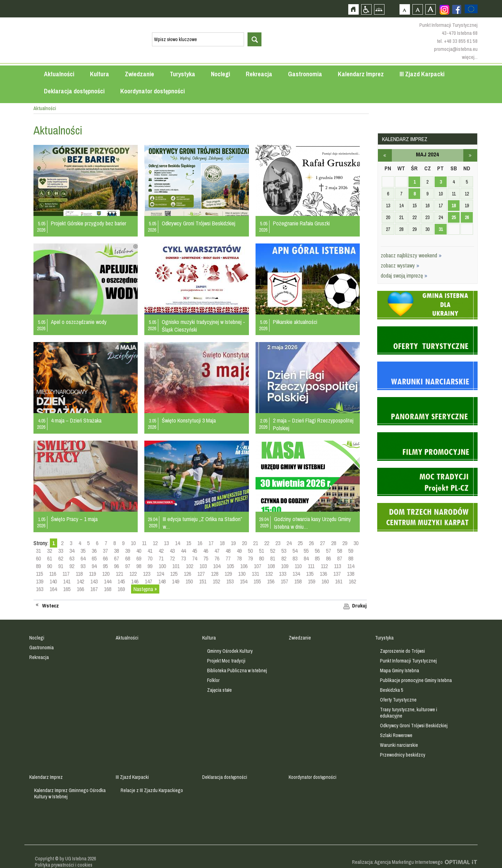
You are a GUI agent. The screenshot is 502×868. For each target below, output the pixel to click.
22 (267, 543)
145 (121, 581)
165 (67, 589)
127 (201, 574)
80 (261, 558)
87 (340, 558)
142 (80, 581)
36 (94, 551)
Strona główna (353, 9)
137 (337, 574)
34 (72, 551)
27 (322, 543)
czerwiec (470, 155)
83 (295, 558)
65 (94, 558)
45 (195, 551)
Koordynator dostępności (153, 91)
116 (53, 574)
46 (206, 551)
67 (116, 558)
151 (203, 581)
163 (40, 589)
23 (278, 543)
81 (273, 558)
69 (139, 558)
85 (317, 558)
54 (295, 551)
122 (133, 574)
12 (155, 543)
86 (328, 558)
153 (230, 581)
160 (325, 581)
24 (289, 543)
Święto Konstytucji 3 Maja (189, 420)
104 (217, 566)
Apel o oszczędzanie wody (79, 322)
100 (162, 566)
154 (244, 581)
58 (340, 551)
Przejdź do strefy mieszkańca (6, 132)
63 (72, 558)
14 (177, 543)
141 (67, 581)
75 (206, 558)
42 (161, 551)
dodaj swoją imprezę (404, 276)
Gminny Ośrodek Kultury (230, 651)
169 (121, 589)
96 (116, 566)
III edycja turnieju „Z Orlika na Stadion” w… (203, 523)
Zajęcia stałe (219, 690)
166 (80, 589)
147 (148, 581)
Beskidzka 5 (391, 690)
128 (215, 574)
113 (337, 566)
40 (139, 551)
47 (217, 551)
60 (38, 558)
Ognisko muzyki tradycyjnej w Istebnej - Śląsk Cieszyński (203, 326)
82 (284, 558)
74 (195, 558)
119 (92, 574)
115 (39, 574)
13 (166, 543)
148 (162, 581)
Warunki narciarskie (399, 745)
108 (271, 566)
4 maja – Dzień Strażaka (76, 420)
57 (328, 551)
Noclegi (220, 74)
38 (116, 551)
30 (356, 543)
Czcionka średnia (417, 9)
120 (106, 574)
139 (40, 581)
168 (108, 589)
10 (133, 543)
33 (61, 551)
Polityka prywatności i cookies (64, 865)
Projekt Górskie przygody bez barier (89, 223)
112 (324, 566)
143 (94, 581)
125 (174, 574)
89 (38, 566)
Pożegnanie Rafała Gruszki (301, 223)
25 (300, 543)
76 (217, 558)
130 (242, 574)
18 (222, 543)
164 (53, 589)
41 (150, 551)
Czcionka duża (430, 9)
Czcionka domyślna (405, 9)
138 (351, 574)
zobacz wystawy (400, 265)
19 (233, 543)
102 (189, 566)
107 (257, 566)
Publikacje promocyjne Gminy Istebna (416, 680)
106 (244, 566)
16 (200, 543)
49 (239, 551)
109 (285, 566)
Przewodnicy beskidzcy (403, 755)
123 (147, 574)
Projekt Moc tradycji (226, 661)
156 (271, 581)
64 (83, 558)
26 (311, 543)
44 (183, 551)
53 (284, 551)
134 (296, 574)
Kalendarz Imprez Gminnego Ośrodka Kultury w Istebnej (70, 793)
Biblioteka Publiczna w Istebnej (237, 671)
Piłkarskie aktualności (295, 322)
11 (144, 543)
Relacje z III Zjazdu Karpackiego (152, 790)
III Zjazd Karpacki (422, 74)
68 (128, 558)
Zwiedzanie (139, 74)
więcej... (470, 57)
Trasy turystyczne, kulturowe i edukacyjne (409, 713)
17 (211, 543)
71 (161, 558)
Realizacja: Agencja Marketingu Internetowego (397, 862)
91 (61, 566)
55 (306, 551)
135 (310, 574)
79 (250, 558)
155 (257, 581)
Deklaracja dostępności (74, 91)
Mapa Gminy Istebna (400, 671)
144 (108, 581)
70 (150, 558)
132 (269, 574)
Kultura (100, 74)
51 (261, 551)
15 (189, 543)
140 (53, 581)
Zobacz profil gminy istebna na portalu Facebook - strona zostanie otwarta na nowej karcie (457, 9)
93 (83, 566)
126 (187, 574)
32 (50, 551)
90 (50, 566)
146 (135, 581)
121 (119, 574)
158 (298, 581)
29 (345, 543)
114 (351, 566)
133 (283, 574)
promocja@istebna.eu (456, 49)
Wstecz (51, 606)
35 (83, 551)
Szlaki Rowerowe (396, 735)
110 (298, 566)
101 (176, 566)
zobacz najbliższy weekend (411, 255)
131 (255, 574)
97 (128, 566)
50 (250, 551)
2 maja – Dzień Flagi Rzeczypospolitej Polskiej (313, 424)
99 (150, 566)
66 (105, 558)
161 (339, 581)
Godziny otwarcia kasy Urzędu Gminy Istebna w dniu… (313, 523)
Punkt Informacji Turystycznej (408, 661)
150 (189, 581)
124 (160, 574)
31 (38, 551)
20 (244, 543)
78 (239, 558)
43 (172, 551)
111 (311, 566)
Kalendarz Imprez (361, 74)
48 (228, 551)
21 (256, 543)
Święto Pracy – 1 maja (74, 519)
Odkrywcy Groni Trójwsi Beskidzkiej (199, 223)
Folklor (213, 680)
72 (172, 558)
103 (203, 566)
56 (317, 551)
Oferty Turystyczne (398, 700)
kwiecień (385, 155)
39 (128, 551)
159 (311, 581)
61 (50, 558)
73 (183, 558)
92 (72, 566)
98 (139, 566)
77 (228, 558)
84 (306, 558)
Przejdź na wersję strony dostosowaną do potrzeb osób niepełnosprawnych (366, 9)
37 (105, 551)
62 (61, 558)
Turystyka (182, 74)
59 (351, 551)
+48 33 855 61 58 (461, 41)
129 (228, 574)
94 (94, 566)
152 (216, 581)
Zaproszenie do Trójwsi (402, 651)
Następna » (145, 589)
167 (94, 589)
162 (352, 581)
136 (323, 574)
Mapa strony (379, 9)
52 (273, 551)
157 (284, 581)
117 (66, 574)
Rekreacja (259, 74)
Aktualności (59, 74)
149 (176, 581)
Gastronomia (305, 74)
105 (230, 566)
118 (79, 574)
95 (105, 566)
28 (334, 543)
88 (351, 558)
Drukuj (359, 606)
